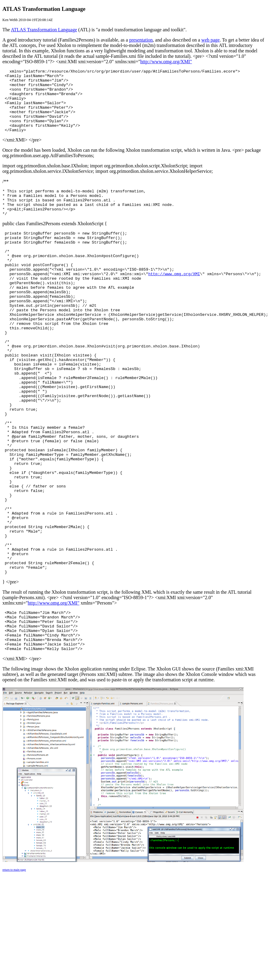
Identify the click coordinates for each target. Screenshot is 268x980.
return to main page (14, 964)
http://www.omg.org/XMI (174, 301)
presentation (141, 40)
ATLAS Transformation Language (44, 30)
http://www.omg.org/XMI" (166, 62)
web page (211, 40)
